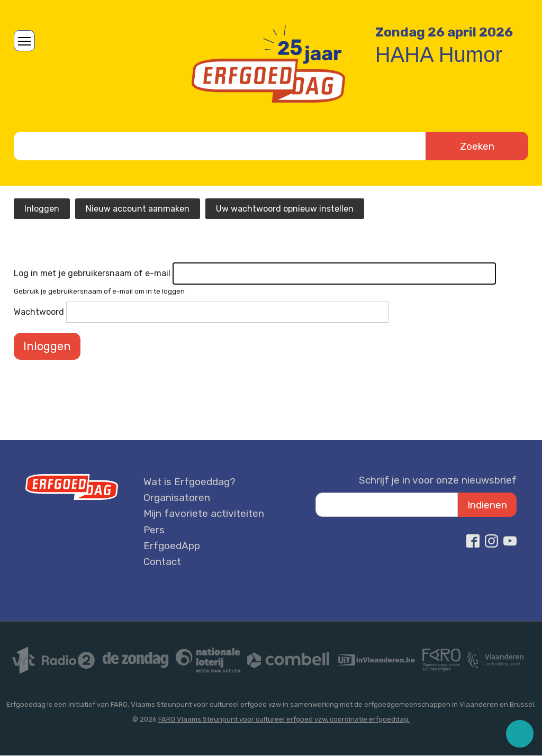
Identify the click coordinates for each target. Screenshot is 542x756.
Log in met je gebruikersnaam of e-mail (92, 273)
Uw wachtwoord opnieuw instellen (285, 209)
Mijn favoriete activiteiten (204, 513)
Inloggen (42, 209)
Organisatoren (177, 498)
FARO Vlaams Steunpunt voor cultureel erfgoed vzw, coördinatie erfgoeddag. (284, 719)
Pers (154, 530)
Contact (162, 562)
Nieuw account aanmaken (138, 209)
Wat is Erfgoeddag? (189, 482)
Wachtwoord (39, 312)
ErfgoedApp (172, 546)
